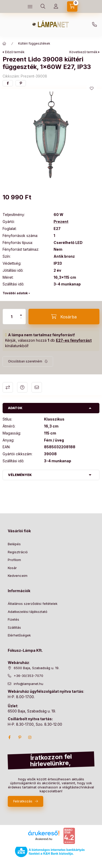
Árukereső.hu (44, 839)
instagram (30, 737)
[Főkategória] (4, 44)
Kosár (12, 568)
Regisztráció (18, 552)
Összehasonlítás (8, 387)
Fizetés (13, 619)
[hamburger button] (30, 6)
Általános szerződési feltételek (33, 604)
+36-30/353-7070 (94, 25)
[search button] (43, 6)
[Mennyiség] (12, 317)
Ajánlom (37, 387)
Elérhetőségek (19, 635)
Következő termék (83, 52)
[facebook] (8, 83)
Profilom (14, 560)
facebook (9, 737)
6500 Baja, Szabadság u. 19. (37, 668)
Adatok (15, 408)
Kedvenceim (18, 576)
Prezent (61, 222)
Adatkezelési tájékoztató (28, 612)
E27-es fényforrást (74, 340)
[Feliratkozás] (28, 361)
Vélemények (20, 475)
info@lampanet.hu (28, 684)
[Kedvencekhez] (92, 88)
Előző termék (15, 52)
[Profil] (56, 6)
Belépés (14, 544)
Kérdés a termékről (22, 387)
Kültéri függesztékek (34, 43)
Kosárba (90, 862)
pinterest (20, 737)
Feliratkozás (23, 801)
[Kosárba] (64, 317)
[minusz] (21, 318)
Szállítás (14, 627)
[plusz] (21, 315)
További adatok (15, 293)
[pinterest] (21, 83)
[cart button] (72, 6)
